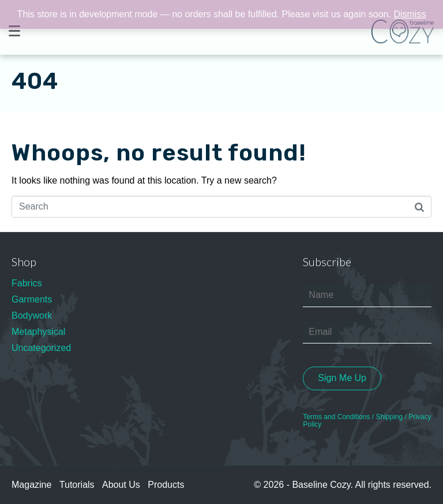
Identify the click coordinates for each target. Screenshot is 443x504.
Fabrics (27, 283)
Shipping (389, 417)
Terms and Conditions (336, 417)
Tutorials (77, 485)
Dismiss (410, 14)
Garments (32, 299)
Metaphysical (38, 332)
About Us (121, 485)
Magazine (31, 485)
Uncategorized (41, 348)
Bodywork (32, 316)
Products (166, 485)
